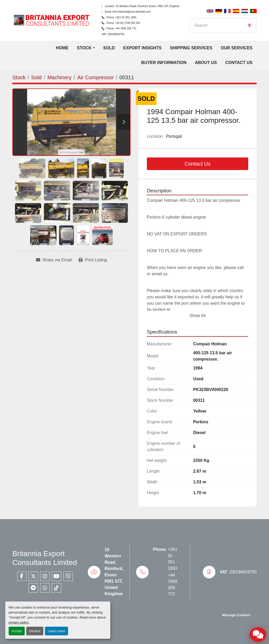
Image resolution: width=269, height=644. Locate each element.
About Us (206, 63)
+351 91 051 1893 (126, 17)
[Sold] (37, 77)
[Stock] (19, 77)
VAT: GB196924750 (113, 34)
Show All (197, 316)
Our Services (237, 48)
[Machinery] (59, 77)
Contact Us (239, 63)
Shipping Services (191, 48)
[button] (86, 48)
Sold (109, 48)
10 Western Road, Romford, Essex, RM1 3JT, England (147, 6)
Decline (35, 631)
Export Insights (142, 48)
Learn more (56, 631)
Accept (17, 631)
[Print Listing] (93, 260)
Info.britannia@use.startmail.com (132, 12)
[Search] (220, 25)
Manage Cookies (236, 615)
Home (62, 48)
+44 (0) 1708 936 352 (128, 23)
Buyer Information (164, 63)
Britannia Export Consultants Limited (45, 558)
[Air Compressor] (95, 77)
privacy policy (19, 622)
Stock (84, 48)
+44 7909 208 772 (126, 28)
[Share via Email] (54, 260)
